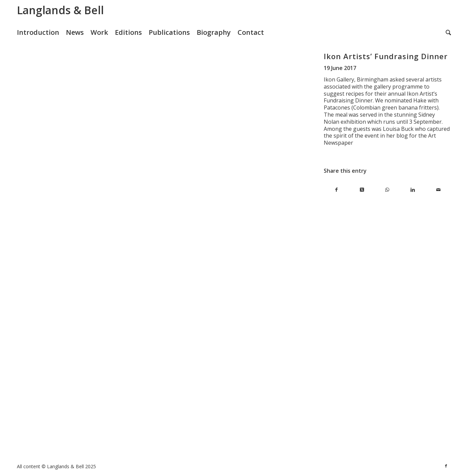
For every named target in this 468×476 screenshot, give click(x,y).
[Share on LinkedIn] (413, 190)
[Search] (448, 32)
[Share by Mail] (438, 190)
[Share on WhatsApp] (387, 190)
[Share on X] (362, 190)
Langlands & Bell (60, 10)
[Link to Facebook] (446, 466)
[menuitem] (41, 32)
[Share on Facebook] (336, 190)
